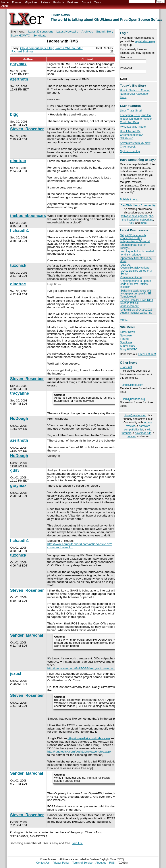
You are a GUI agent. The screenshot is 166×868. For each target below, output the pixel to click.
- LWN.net (126, 367)
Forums (16, 2)
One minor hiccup (131, 277)
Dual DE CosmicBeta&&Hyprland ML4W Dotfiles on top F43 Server (136, 269)
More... (124, 320)
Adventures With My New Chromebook (135, 145)
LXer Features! (147, 354)
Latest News (127, 332)
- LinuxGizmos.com (132, 385)
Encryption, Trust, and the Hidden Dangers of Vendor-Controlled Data (136, 119)
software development (134, 216)
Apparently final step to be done (136, 260)
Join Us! (77, 843)
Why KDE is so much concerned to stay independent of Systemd (135, 238)
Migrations (31, 2)
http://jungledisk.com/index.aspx (89, 738)
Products (59, 2)
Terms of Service (82, 863)
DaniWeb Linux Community (138, 205)
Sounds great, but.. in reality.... (133, 246)
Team (98, 2)
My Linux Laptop (130, 151)
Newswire (126, 336)
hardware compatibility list (137, 428)
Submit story (127, 346)
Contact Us (43, 863)
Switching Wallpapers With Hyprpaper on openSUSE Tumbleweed (136, 294)
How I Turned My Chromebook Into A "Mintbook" (132, 135)
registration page (145, 41)
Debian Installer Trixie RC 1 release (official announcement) (137, 303)
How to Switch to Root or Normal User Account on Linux (135, 94)
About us (101, 863)
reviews (130, 426)
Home (5, 2)
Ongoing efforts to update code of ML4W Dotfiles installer (136, 284)
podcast (132, 436)
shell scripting (130, 220)
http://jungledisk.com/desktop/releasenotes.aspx (79, 752)
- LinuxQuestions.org (132, 399)
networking (147, 220)
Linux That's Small (131, 111)
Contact (86, 2)
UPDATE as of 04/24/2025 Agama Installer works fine (136, 311)
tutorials (126, 433)
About (5, 6)
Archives (87, 32)
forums (148, 422)
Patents (45, 2)
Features (73, 2)
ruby (131, 223)
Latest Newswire (68, 32)
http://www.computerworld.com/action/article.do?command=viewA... (80, 546)
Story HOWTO (129, 350)
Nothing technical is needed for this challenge (137, 253)
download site (143, 433)
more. (144, 223)
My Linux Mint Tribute (133, 127)
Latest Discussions (41, 32)
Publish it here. (129, 200)
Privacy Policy (61, 863)
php (151, 216)
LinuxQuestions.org (136, 415)
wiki (149, 430)
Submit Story (105, 32)
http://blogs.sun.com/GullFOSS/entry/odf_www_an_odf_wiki (87, 668)
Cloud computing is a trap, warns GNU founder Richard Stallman (47, 50)
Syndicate (126, 342)
